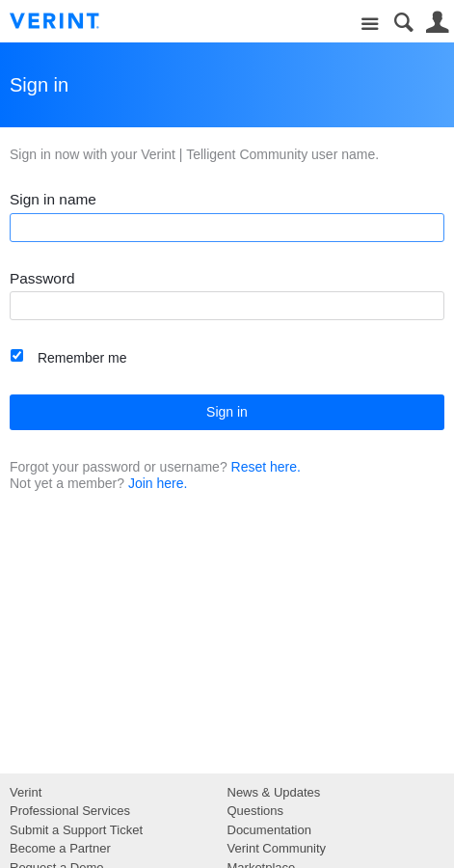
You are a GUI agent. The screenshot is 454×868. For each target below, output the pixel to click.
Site (370, 25)
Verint (26, 792)
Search (403, 23)
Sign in (227, 412)
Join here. (158, 483)
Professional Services (70, 811)
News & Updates (274, 792)
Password (42, 278)
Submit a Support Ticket (76, 830)
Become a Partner (60, 848)
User (437, 23)
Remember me (82, 358)
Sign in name (53, 199)
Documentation (269, 830)
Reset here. (266, 467)
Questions (256, 811)
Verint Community (277, 848)
